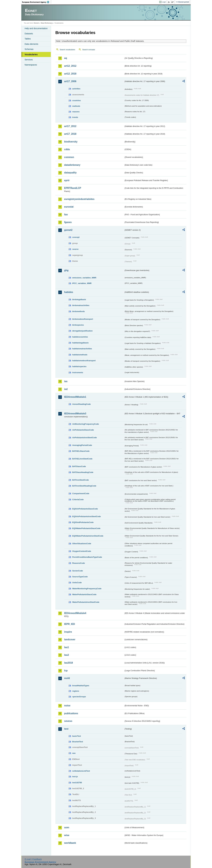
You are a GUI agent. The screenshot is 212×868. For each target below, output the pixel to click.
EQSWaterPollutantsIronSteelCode (88, 536)
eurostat (69, 207)
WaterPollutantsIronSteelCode (86, 602)
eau (74, 753)
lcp (66, 671)
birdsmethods (79, 311)
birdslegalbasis (79, 299)
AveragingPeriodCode (82, 445)
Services (29, 60)
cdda (67, 149)
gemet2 (68, 230)
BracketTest (78, 742)
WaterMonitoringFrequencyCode (87, 589)
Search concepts (89, 50)
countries (77, 100)
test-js (75, 777)
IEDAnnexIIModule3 (75, 414)
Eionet (36, 23)
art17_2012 (70, 126)
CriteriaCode (78, 500)
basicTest (77, 736)
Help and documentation (36, 28)
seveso (68, 721)
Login (164, 2)
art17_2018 (70, 134)
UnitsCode (77, 583)
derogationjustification (82, 331)
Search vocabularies (67, 50)
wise (67, 835)
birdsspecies (78, 325)
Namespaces (31, 65)
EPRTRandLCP (73, 188)
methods (76, 106)
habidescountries (80, 337)
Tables (28, 39)
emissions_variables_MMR (84, 278)
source (75, 249)
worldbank (70, 843)
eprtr (67, 180)
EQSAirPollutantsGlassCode (85, 509)
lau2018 (69, 663)
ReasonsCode (79, 563)
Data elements (31, 44)
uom (67, 827)
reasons (76, 112)
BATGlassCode (79, 466)
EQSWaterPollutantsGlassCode (86, 528)
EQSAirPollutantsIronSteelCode (86, 516)
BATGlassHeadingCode (83, 472)
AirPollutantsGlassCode (83, 430)
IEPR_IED (70, 624)
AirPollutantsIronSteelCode (85, 438)
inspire (68, 632)
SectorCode (78, 571)
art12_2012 (70, 66)
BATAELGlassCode (81, 451)
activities (76, 89)
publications (71, 713)
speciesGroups (79, 697)
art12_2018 (70, 74)
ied (66, 389)
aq (66, 58)
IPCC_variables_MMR (82, 283)
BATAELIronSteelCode (82, 459)
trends (75, 117)
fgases (68, 222)
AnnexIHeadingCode (81, 404)
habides (69, 292)
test (66, 729)
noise (67, 706)
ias (66, 381)
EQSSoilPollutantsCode (83, 522)
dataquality (70, 173)
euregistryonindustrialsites (79, 199)
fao (66, 215)
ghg (66, 270)
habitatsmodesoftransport (84, 361)
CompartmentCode (81, 493)
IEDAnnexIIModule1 (75, 397)
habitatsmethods (80, 355)
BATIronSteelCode (81, 480)
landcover (70, 639)
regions (76, 691)
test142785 (77, 783)
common (69, 157)
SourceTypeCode (80, 577)
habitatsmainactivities (82, 349)
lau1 (67, 647)
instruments (78, 372)
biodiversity (71, 142)
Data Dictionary (46, 23)
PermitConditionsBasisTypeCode (87, 557)
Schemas (29, 49)
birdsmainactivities (81, 305)
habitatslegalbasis (80, 343)
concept (76, 237)
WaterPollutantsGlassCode (84, 594)
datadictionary (72, 165)
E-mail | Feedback (33, 859)
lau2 (67, 655)
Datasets (29, 34)
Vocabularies (31, 54)
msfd (67, 678)
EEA (37, 2)
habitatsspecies (79, 366)
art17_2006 (70, 81)
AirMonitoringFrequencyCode (86, 424)
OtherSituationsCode (82, 544)
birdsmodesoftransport (83, 319)
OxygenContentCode (82, 551)
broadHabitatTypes (81, 686)
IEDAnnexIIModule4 (75, 613)
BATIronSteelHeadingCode (84, 486)
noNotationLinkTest (81, 771)
